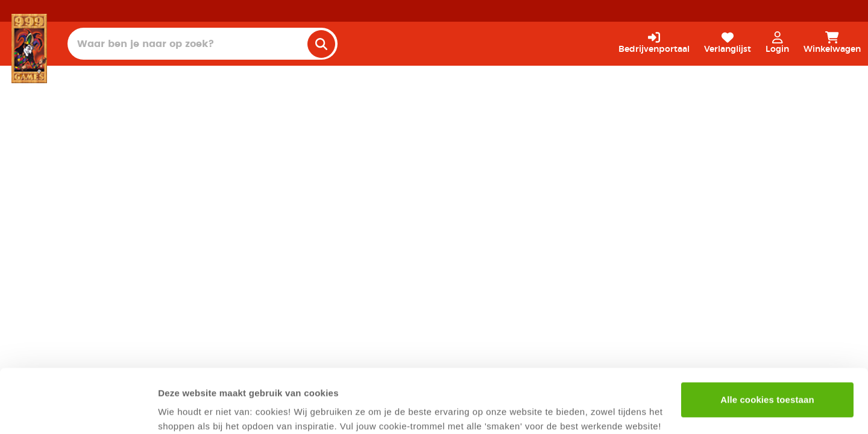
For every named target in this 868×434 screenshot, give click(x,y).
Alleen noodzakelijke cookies (767, 375)
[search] (321, 44)
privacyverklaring (246, 377)
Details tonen (187, 410)
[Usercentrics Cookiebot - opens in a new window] (78, 410)
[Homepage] (29, 48)
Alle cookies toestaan (767, 336)
